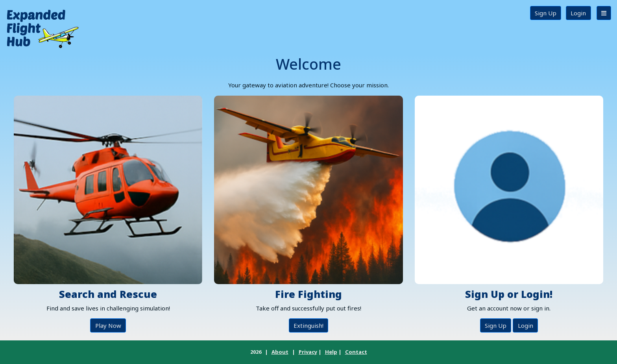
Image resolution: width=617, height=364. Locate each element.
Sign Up (546, 13)
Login (578, 13)
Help (331, 352)
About (280, 352)
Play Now (108, 325)
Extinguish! (308, 325)
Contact (356, 352)
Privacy (308, 352)
